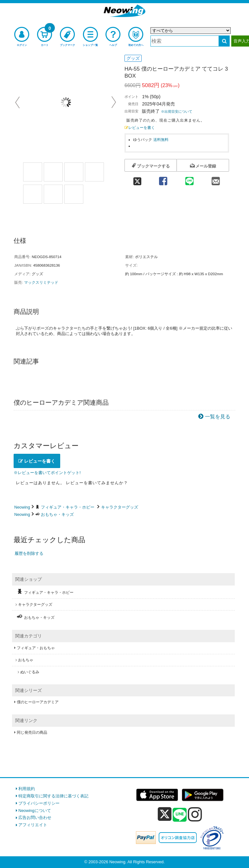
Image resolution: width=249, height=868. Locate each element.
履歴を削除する (29, 553)
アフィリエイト (33, 825)
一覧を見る (218, 417)
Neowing (22, 507)
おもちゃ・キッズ (57, 514)
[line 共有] (189, 179)
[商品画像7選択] (74, 194)
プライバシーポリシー (39, 803)
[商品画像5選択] (33, 194)
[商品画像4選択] (94, 172)
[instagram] (195, 814)
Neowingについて (35, 811)
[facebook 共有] (163, 179)
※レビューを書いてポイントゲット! (47, 473)
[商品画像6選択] (53, 194)
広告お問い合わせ (35, 817)
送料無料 (161, 139)
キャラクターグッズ (120, 507)
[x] (165, 814)
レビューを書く (140, 127)
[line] (180, 815)
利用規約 (27, 789)
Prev (18, 102)
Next (114, 102)
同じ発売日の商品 (32, 732)
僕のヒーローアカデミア (38, 702)
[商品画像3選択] (74, 172)
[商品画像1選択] (33, 172)
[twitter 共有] (137, 179)
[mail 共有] (216, 179)
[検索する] (224, 41)
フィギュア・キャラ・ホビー (68, 507)
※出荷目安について (177, 111)
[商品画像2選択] (53, 172)
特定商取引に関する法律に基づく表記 (53, 796)
